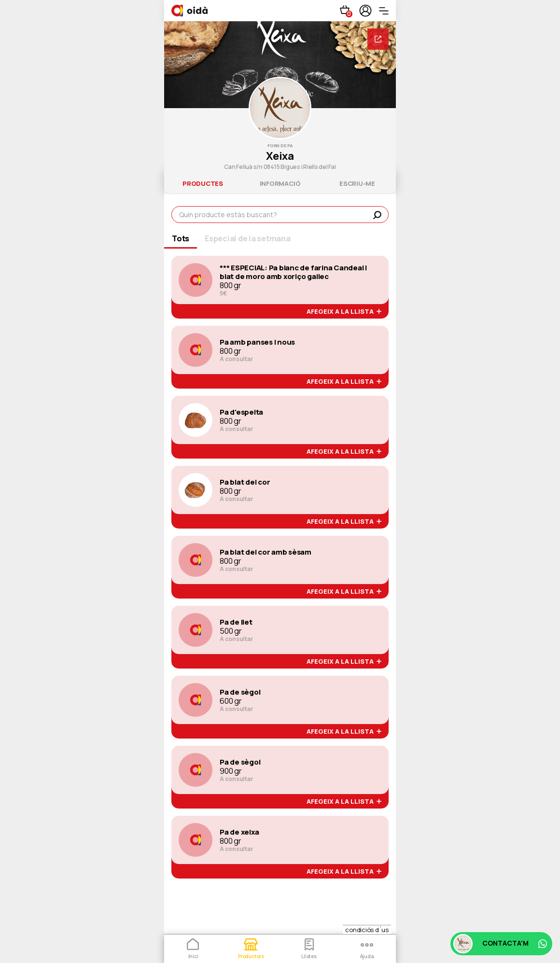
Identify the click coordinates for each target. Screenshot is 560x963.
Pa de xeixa (239, 832)
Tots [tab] (181, 238)
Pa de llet (236, 622)
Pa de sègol (240, 692)
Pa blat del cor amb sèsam (266, 552)
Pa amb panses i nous (257, 342)
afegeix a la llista (344, 312)
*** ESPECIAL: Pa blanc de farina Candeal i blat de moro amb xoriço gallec (293, 272)
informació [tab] (280, 183)
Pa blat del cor (245, 482)
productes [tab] (203, 183)
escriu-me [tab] (357, 183)
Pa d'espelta (241, 412)
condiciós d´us (367, 930)
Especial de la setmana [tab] (248, 238)
